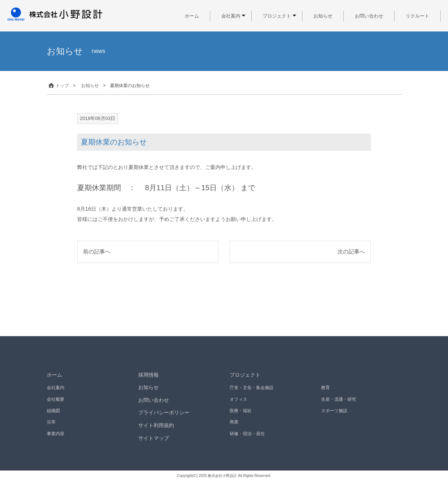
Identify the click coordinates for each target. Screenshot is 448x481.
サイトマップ (154, 441)
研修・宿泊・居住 (247, 437)
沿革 (51, 425)
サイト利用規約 (156, 428)
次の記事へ (351, 251)
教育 (325, 391)
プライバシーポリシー (164, 416)
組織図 (53, 414)
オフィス (238, 402)
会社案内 (231, 16)
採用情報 (148, 378)
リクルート (417, 16)
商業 (234, 425)
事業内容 (56, 437)
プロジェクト (277, 16)
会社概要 (56, 402)
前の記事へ (97, 251)
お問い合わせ (369, 16)
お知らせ (323, 16)
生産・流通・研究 (339, 402)
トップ (58, 86)
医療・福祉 (241, 414)
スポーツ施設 (334, 414)
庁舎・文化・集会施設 (252, 391)
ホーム (192, 16)
